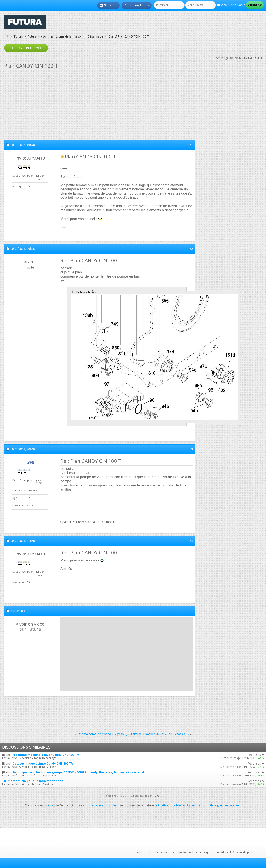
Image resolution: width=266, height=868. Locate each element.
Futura (141, 852)
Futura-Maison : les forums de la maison (55, 36)
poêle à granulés (217, 805)
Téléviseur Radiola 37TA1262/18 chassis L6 (160, 734)
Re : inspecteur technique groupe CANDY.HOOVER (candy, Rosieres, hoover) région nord (78, 772)
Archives (153, 852)
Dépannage (95, 36)
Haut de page (245, 852)
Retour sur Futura (137, 5)
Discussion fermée (26, 48)
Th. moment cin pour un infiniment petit (33, 781)
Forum (18, 36)
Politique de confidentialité (217, 852)
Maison (50, 805)
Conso (165, 852)
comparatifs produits (105, 805)
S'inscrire (108, 5)
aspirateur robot (193, 805)
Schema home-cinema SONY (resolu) (102, 734)
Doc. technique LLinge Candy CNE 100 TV (43, 763)
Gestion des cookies (185, 852)
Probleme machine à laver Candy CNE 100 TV (46, 755)
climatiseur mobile (168, 805)
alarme (235, 805)
